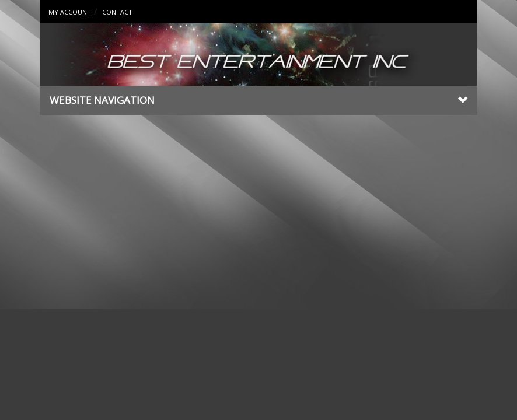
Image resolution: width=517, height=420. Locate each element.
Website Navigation (258, 100)
